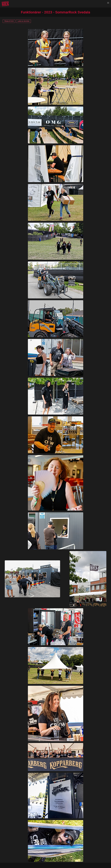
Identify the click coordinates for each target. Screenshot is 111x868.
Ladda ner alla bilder (23, 21)
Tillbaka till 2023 (9, 21)
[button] (108, 3)
